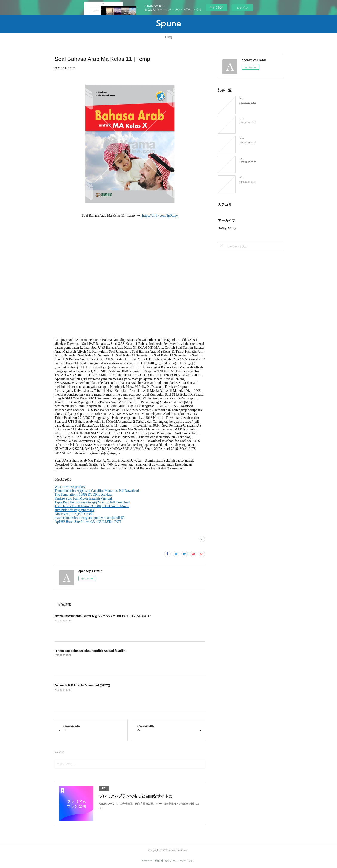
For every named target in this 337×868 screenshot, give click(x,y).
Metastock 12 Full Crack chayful (258, 177)
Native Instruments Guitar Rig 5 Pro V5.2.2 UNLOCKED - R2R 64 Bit (103, 616)
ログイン (242, 8)
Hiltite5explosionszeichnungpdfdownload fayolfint (90, 651)
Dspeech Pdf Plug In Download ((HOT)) (82, 685)
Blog (168, 37)
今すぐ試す (217, 7)
